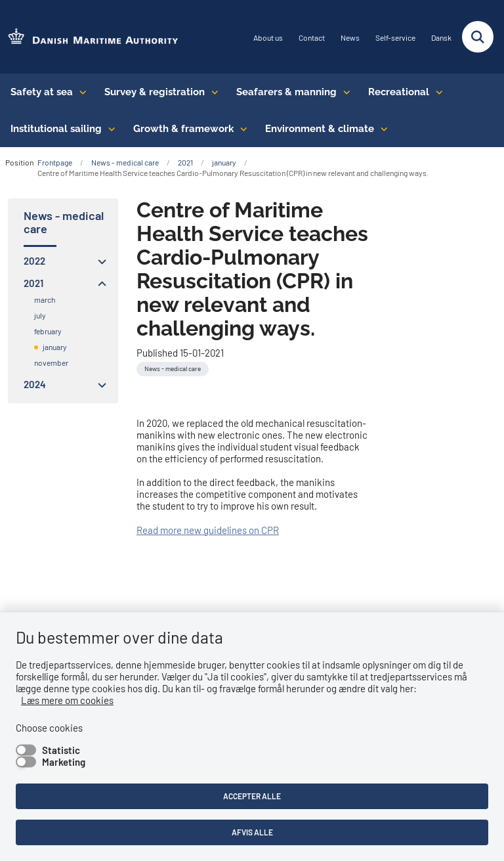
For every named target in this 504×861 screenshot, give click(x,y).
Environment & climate (320, 129)
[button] (99, 261)
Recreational (399, 92)
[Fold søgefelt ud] (478, 37)
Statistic (61, 750)
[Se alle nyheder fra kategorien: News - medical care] (173, 369)
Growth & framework (183, 129)
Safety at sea (42, 92)
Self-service (395, 38)
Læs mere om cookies (67, 700)
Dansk (441, 38)
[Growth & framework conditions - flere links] (241, 129)
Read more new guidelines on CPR (208, 530)
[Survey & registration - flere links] (212, 92)
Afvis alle (252, 832)
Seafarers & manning (286, 92)
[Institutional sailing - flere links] (109, 129)
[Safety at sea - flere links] (80, 92)
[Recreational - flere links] (436, 92)
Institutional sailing (56, 129)
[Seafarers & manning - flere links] (344, 92)
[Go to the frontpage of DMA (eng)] (89, 37)
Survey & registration (155, 92)
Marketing (64, 762)
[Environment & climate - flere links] (381, 129)
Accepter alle (252, 796)
